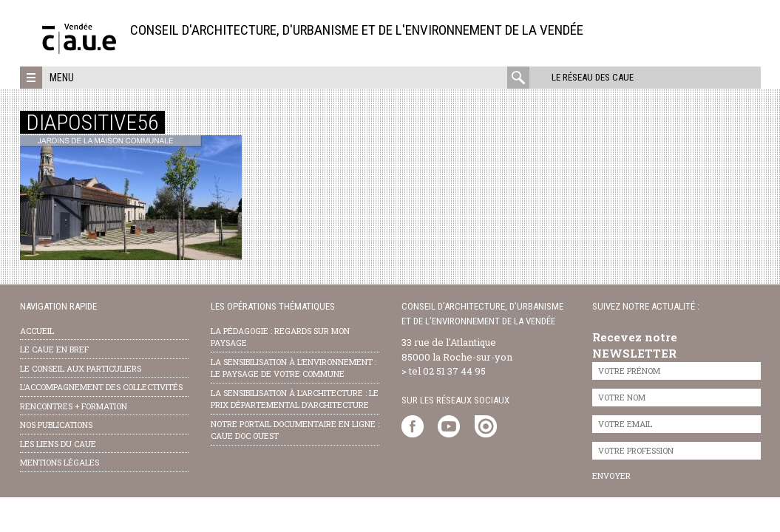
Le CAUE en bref (54, 349)
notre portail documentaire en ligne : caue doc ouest (295, 430)
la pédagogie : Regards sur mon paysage (280, 337)
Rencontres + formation (74, 406)
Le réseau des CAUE (593, 77)
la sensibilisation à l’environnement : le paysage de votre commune (294, 368)
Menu (62, 78)
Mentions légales (60, 462)
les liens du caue (58, 444)
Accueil (37, 331)
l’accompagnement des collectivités (101, 387)
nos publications (56, 424)
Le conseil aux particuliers (81, 368)
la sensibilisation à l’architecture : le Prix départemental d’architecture (295, 399)
